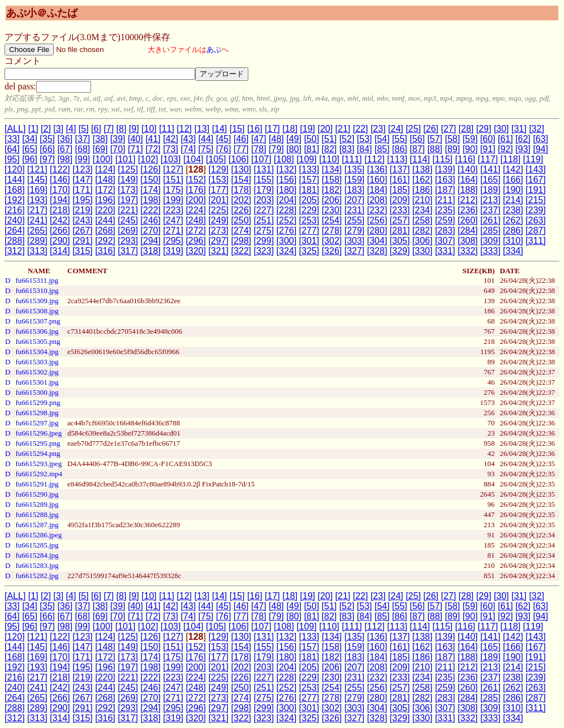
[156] (287, 180)
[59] (470, 139)
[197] (128, 200)
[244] (105, 220)
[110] (329, 159)
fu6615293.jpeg (38, 464)
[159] (355, 180)
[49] (294, 139)
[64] (12, 149)
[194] (60, 200)
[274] (241, 231)
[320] (196, 251)
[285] (490, 231)
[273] (218, 231)
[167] (536, 180)
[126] (150, 169)
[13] (202, 129)
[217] (37, 210)
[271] (173, 231)
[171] (83, 190)
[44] (206, 139)
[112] (374, 159)
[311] (536, 241)
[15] (237, 129)
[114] (420, 159)
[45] (224, 139)
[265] (37, 231)
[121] (37, 169)
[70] (118, 149)
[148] (105, 180)
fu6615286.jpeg (38, 535)
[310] (513, 241)
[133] (309, 169)
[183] (355, 190)
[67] (65, 149)
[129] (218, 169)
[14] (220, 129)
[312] (15, 251)
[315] (83, 251)
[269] (128, 231)
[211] (445, 200)
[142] (513, 169)
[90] (470, 149)
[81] (311, 149)
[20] (325, 129)
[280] (377, 231)
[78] (259, 149)
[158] (332, 180)
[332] (468, 251)
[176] (196, 190)
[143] (536, 169)
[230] (332, 210)
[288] (15, 241)
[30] (501, 129)
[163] (445, 180)
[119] (533, 159)
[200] (196, 200)
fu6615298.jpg (37, 413)
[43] (188, 139)
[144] (15, 180)
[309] (490, 241)
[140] (468, 169)
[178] (241, 190)
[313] (37, 251)
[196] (105, 200)
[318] (150, 251)
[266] (60, 231)
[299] (264, 241)
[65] (30, 149)
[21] (343, 129)
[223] (173, 210)
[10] (149, 129)
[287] (536, 231)
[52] (347, 139)
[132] (287, 169)
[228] (287, 210)
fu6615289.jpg (37, 504)
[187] (445, 190)
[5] (84, 129)
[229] (309, 210)
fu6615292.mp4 (39, 474)
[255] (355, 220)
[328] (377, 251)
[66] (47, 149)
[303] (355, 241)
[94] (541, 149)
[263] (536, 220)
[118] (511, 159)
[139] (445, 169)
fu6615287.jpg (37, 525)
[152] (196, 180)
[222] (150, 210)
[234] (423, 210)
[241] (37, 220)
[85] (382, 149)
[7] (109, 129)
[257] (400, 220)
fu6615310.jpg (37, 290)
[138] (423, 169)
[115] (442, 159)
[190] (513, 190)
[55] (400, 139)
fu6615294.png (38, 453)
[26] (431, 129)
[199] (173, 200)
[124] (105, 169)
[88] (435, 149)
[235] (445, 210)
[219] (83, 210)
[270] (150, 231)
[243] (83, 220)
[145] (37, 180)
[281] (400, 231)
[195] (83, 200)
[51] (330, 139)
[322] (241, 251)
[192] (15, 200)
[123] (83, 169)
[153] (218, 180)
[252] (287, 220)
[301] (309, 241)
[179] (264, 190)
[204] (287, 200)
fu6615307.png (38, 321)
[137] (400, 169)
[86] (400, 149)
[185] (400, 190)
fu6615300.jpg (37, 392)
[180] (287, 190)
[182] (332, 190)
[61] (505, 139)
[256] (377, 220)
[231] (355, 210)
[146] (60, 180)
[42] (171, 139)
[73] (171, 149)
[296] (196, 241)
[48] (276, 139)
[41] (153, 139)
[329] (400, 251)
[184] (377, 190)
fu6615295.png (38, 443)
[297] (218, 241)
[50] (311, 139)
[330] (423, 251)
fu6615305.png (38, 341)
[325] (309, 251)
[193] (37, 200)
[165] (490, 180)
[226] (241, 210)
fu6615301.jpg (37, 382)
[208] (377, 200)
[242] (60, 220)
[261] (490, 220)
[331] (445, 251)
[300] (287, 241)
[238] (513, 210)
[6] (96, 129)
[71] (135, 149)
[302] (332, 241)
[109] (307, 159)
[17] (272, 129)
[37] (83, 139)
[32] (537, 129)
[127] (173, 169)
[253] (309, 220)
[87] (417, 149)
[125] (128, 169)
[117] (488, 159)
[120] (15, 169)
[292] (105, 241)
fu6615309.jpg (37, 301)
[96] (30, 159)
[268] (105, 231)
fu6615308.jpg (37, 311)
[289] (37, 241)
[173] (128, 190)
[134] (332, 169)
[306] (423, 241)
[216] (15, 210)
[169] (37, 190)
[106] (239, 159)
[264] (15, 231)
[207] (355, 200)
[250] (241, 220)
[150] (150, 180)
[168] (15, 190)
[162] (423, 180)
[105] (216, 159)
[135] (355, 169)
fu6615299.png (38, 402)
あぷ (214, 49)
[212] (468, 200)
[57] (435, 139)
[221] (128, 210)
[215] (536, 200)
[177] (218, 190)
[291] (83, 241)
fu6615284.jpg (37, 555)
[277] (309, 231)
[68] (83, 149)
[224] (196, 210)
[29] (484, 129)
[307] (445, 241)
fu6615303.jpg (37, 362)
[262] (513, 220)
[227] (264, 210)
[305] (400, 241)
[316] (105, 251)
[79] (276, 149)
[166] (513, 180)
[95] (12, 159)
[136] (377, 169)
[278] (332, 231)
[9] (134, 129)
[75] (206, 149)
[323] (264, 251)
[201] (218, 200)
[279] (355, 231)
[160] (377, 180)
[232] (377, 210)
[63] (541, 139)
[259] (445, 220)
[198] (150, 200)
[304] (377, 241)
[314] (60, 251)
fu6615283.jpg (37, 565)
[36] (65, 139)
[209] (400, 200)
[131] (264, 169)
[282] (423, 231)
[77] (241, 149)
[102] (148, 159)
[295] (173, 241)
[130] (241, 169)
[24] (396, 129)
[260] (468, 220)
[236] (468, 210)
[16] (255, 129)
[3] (58, 129)
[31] (519, 129)
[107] (261, 159)
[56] (417, 139)
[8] (122, 129)
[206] (332, 200)
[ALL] (15, 129)
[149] (128, 180)
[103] (171, 159)
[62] (523, 139)
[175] (173, 190)
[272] (196, 231)
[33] (12, 139)
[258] (423, 220)
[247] (173, 220)
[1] (33, 129)
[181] (309, 190)
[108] (284, 159)
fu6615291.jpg (37, 484)
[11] (167, 129)
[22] (361, 129)
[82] (330, 149)
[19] (307, 129)
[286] (513, 231)
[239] (536, 210)
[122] (60, 169)
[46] (241, 139)
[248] (196, 220)
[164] (468, 180)
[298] (241, 241)
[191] (536, 190)
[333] (490, 251)
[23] (378, 129)
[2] (46, 129)
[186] (423, 190)
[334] (513, 251)
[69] (100, 149)
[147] (83, 180)
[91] (488, 149)
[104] (193, 159)
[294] (150, 241)
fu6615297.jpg (37, 423)
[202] (241, 200)
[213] (490, 200)
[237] (490, 210)
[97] (47, 159)
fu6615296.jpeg (38, 433)
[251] (264, 220)
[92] (505, 149)
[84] (365, 149)
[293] (128, 241)
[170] (60, 190)
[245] (128, 220)
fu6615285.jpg (37, 545)
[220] (105, 210)
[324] (287, 251)
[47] (259, 139)
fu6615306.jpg (37, 331)
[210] (423, 200)
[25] (413, 129)
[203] (264, 200)
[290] (60, 241)
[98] (65, 159)
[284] (468, 231)
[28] (466, 129)
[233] (400, 210)
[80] (294, 149)
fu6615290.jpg (37, 494)
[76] (224, 149)
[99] (83, 159)
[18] (290, 129)
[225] (218, 210)
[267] (83, 231)
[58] (453, 139)
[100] (103, 159)
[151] (173, 180)
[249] (218, 220)
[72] (153, 149)
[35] (47, 139)
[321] (218, 251)
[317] (128, 251)
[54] (382, 139)
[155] (264, 180)
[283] (445, 231)
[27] (448, 129)
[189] (490, 190)
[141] (490, 169)
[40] (135, 139)
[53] (365, 139)
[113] (397, 159)
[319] (173, 251)
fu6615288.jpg (37, 514)
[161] (400, 180)
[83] (347, 149)
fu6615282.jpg (37, 576)
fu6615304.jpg (37, 352)
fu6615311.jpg (37, 280)
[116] (465, 159)
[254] (332, 220)
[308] (468, 241)
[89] (453, 149)
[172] (105, 190)
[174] (150, 190)
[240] (15, 220)
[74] (188, 149)
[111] (352, 159)
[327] (355, 251)
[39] (118, 139)
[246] (150, 220)
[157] (309, 180)
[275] (264, 231)
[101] (126, 159)
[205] (309, 200)
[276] (287, 231)
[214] (513, 200)
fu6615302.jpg (37, 372)
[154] (241, 180)
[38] (100, 139)
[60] (488, 139)
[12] (184, 129)
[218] (60, 210)
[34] (30, 139)
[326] (332, 251)
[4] (71, 129)
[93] (523, 149)
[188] (468, 190)
